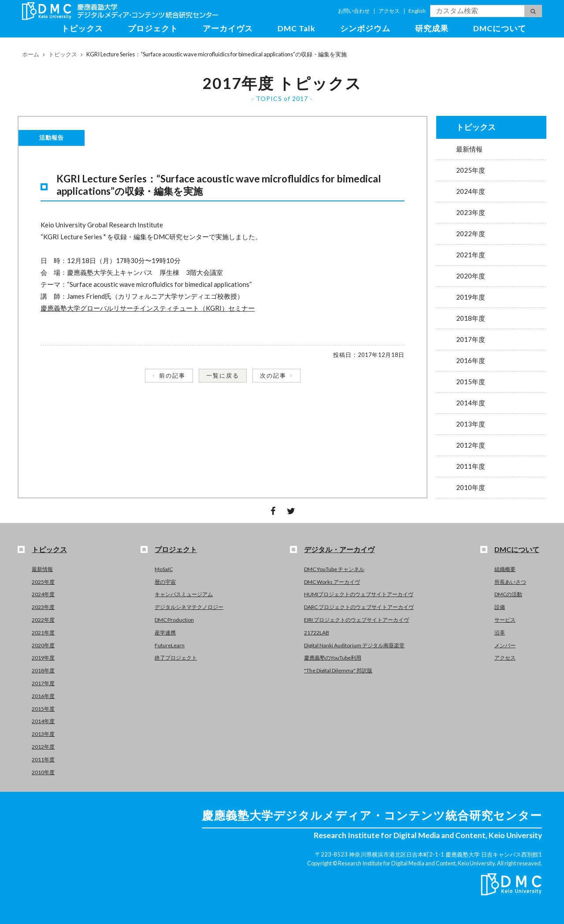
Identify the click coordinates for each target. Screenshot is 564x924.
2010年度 (471, 487)
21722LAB (317, 633)
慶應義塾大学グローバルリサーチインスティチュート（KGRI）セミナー (148, 308)
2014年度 (471, 403)
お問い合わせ (354, 11)
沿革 (500, 633)
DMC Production (174, 620)
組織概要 (505, 569)
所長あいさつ (510, 582)
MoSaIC (164, 569)
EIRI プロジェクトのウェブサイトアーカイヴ (356, 620)
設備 (500, 607)
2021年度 (471, 255)
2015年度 (471, 382)
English (417, 11)
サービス (505, 620)
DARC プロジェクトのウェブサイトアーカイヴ (359, 607)
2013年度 (471, 424)
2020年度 (471, 276)
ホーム (31, 54)
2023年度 (471, 212)
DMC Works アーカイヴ (332, 582)
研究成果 (432, 28)
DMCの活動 (508, 594)
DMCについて (500, 28)
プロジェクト (153, 28)
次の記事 (273, 375)
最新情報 (469, 149)
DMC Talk (297, 28)
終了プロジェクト (176, 658)
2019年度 (471, 297)
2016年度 (471, 360)
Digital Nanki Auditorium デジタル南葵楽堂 (354, 645)
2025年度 (471, 170)
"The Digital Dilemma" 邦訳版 (338, 670)
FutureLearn (170, 645)
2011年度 (471, 466)
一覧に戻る (223, 375)
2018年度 (471, 318)
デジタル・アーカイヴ (339, 549)
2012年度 (471, 445)
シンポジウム (365, 28)
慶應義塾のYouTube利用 (333, 658)
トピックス (82, 28)
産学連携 (165, 633)
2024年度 (471, 191)
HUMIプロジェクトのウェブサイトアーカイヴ (359, 594)
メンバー (505, 645)
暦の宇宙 (165, 582)
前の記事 (172, 375)
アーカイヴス (228, 28)
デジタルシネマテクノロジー (189, 607)
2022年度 (471, 234)
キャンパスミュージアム (184, 594)
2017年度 (471, 339)
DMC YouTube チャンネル (334, 569)
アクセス (389, 11)
